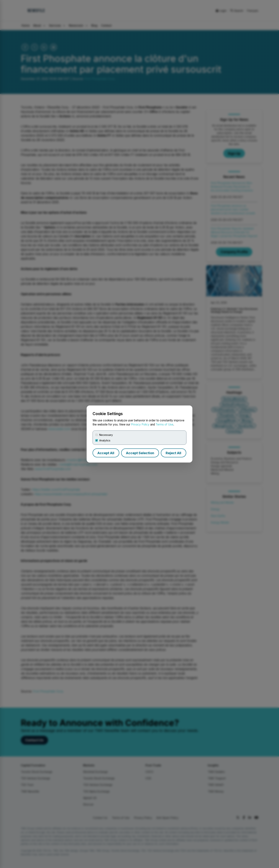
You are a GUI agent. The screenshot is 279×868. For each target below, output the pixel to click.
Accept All (106, 453)
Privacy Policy (140, 424)
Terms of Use (164, 424)
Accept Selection (140, 453)
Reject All (173, 453)
